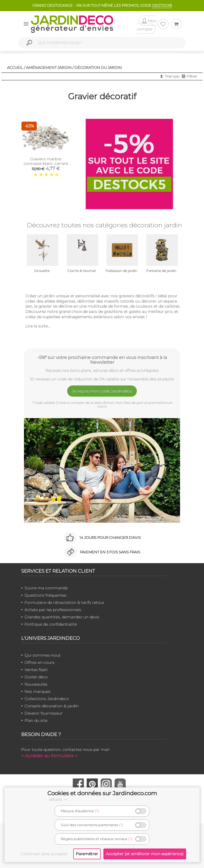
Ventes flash (36, 670)
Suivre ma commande (46, 588)
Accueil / (16, 67)
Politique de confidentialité (51, 624)
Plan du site (36, 720)
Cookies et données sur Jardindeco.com (102, 793)
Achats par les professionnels (53, 610)
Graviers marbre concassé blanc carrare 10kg (46, 163)
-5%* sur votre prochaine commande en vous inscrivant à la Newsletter (102, 360)
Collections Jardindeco (47, 699)
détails (59, 799)
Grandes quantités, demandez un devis (62, 617)
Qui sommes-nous (42, 655)
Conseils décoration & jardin (52, 706)
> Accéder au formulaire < (49, 756)
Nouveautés (36, 684)
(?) (97, 811)
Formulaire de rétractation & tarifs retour (65, 602)
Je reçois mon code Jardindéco (102, 391)
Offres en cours (39, 662)
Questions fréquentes (45, 595)
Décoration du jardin (98, 67)
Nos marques (37, 691)
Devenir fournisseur (44, 713)
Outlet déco (36, 677)
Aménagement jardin (49, 67)
